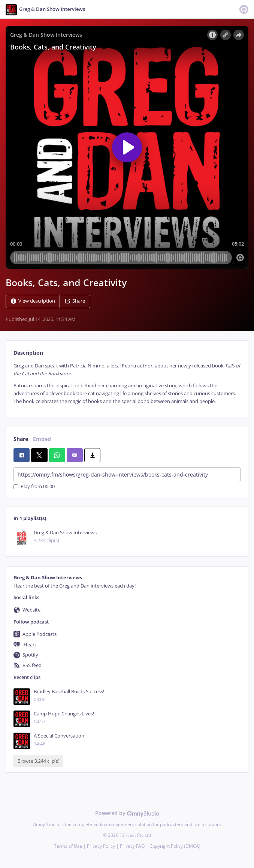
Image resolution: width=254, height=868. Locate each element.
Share (75, 301)
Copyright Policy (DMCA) (175, 846)
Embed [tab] (42, 439)
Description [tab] (28, 353)
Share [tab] (21, 439)
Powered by (127, 813)
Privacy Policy (101, 846)
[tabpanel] (127, 384)
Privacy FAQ (132, 846)
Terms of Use (68, 846)
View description (33, 301)
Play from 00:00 (34, 487)
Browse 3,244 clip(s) (39, 761)
